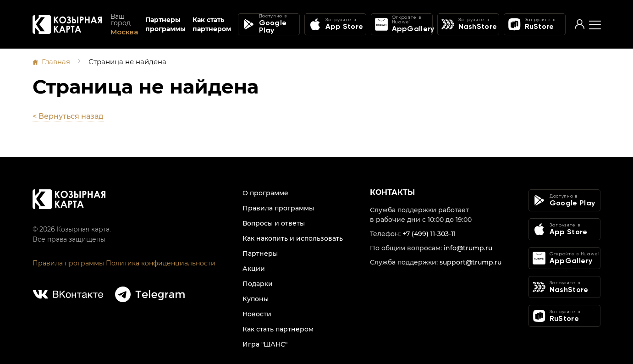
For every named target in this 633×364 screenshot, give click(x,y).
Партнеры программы (165, 25)
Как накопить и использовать (293, 238)
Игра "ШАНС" (265, 344)
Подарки (258, 283)
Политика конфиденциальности (161, 263)
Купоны (256, 298)
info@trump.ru (468, 248)
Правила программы (68, 263)
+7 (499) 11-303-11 (429, 233)
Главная (56, 62)
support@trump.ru (471, 262)
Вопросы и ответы (274, 223)
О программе (265, 193)
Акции (254, 268)
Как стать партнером (212, 25)
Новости (257, 314)
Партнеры (260, 253)
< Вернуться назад (68, 116)
